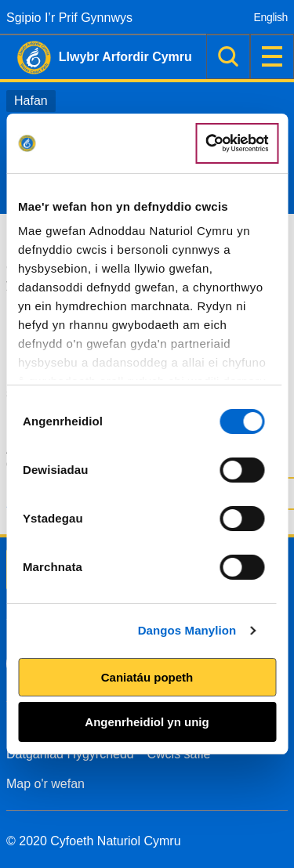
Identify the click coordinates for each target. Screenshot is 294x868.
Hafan (31, 101)
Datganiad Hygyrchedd (70, 754)
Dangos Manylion (187, 630)
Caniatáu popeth (147, 677)
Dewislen (272, 56)
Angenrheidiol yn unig (147, 722)
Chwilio (228, 56)
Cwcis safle (179, 754)
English (271, 17)
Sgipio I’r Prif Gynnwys (69, 18)
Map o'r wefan (45, 784)
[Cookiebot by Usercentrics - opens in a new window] (237, 143)
